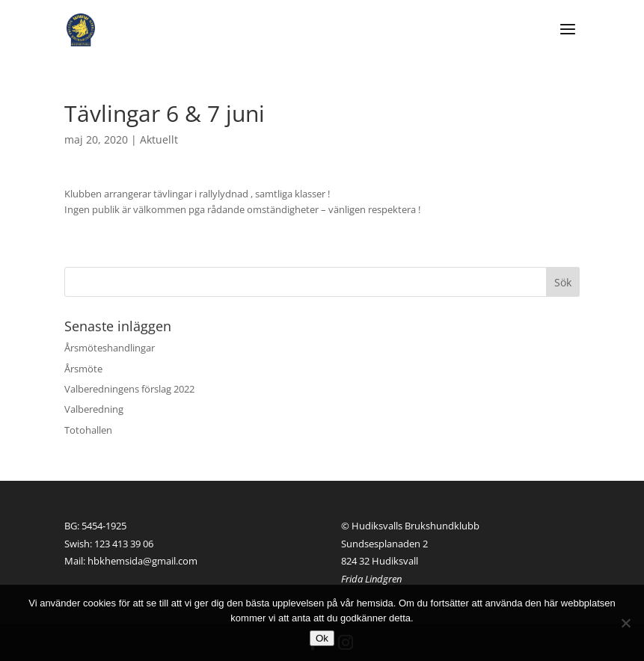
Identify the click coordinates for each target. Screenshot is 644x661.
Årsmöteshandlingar (110, 348)
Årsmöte (83, 369)
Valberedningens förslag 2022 (129, 389)
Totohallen (88, 430)
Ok (322, 638)
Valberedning (94, 409)
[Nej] (625, 623)
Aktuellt (159, 139)
